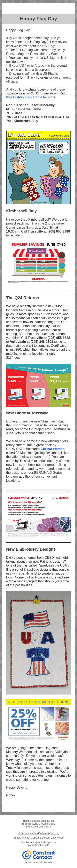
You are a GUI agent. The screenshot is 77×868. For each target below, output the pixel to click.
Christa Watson (53, 449)
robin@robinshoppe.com (43, 842)
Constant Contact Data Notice (47, 838)
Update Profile (21, 838)
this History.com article (24, 97)
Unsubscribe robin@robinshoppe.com (38, 833)
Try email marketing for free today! (38, 862)
